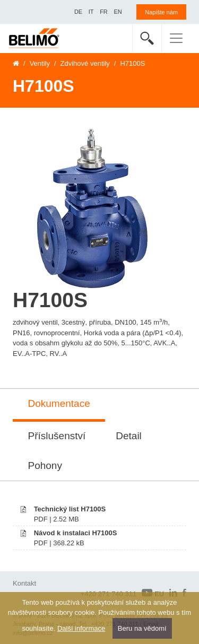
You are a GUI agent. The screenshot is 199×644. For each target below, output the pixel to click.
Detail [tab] (129, 436)
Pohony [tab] (45, 465)
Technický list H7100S (70, 509)
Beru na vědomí (142, 628)
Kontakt (24, 583)
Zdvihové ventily (85, 63)
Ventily (40, 63)
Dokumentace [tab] (59, 403)
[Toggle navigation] (176, 38)
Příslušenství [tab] (57, 436)
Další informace (81, 628)
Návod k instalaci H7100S (76, 533)
